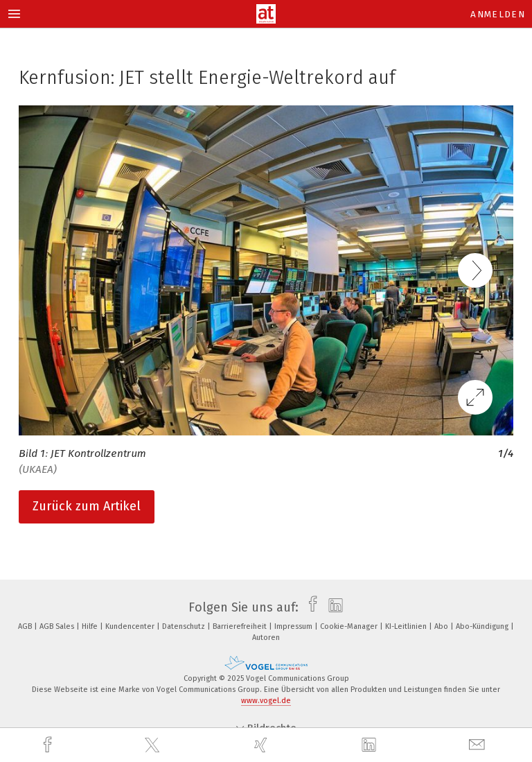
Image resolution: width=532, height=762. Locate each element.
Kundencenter (131, 626)
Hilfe (91, 626)
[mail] (479, 745)
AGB (26, 626)
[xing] (263, 745)
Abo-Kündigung (483, 626)
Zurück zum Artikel (87, 506)
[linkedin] (371, 745)
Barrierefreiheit (241, 626)
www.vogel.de (266, 701)
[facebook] (49, 745)
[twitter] (154, 745)
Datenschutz (185, 626)
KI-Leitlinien (407, 626)
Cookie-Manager (350, 626)
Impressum (294, 626)
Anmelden (498, 14)
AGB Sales (58, 626)
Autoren (266, 638)
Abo (442, 626)
